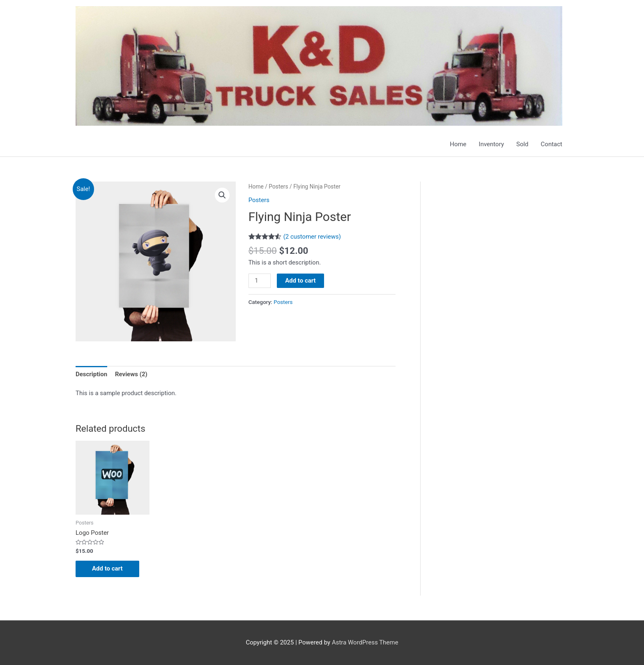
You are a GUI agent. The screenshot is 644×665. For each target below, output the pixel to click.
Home (458, 144)
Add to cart (300, 281)
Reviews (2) (131, 374)
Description (91, 374)
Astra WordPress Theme (365, 642)
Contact (552, 144)
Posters (278, 186)
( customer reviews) (312, 237)
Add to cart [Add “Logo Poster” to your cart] (107, 568)
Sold (522, 144)
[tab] (91, 374)
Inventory (491, 144)
